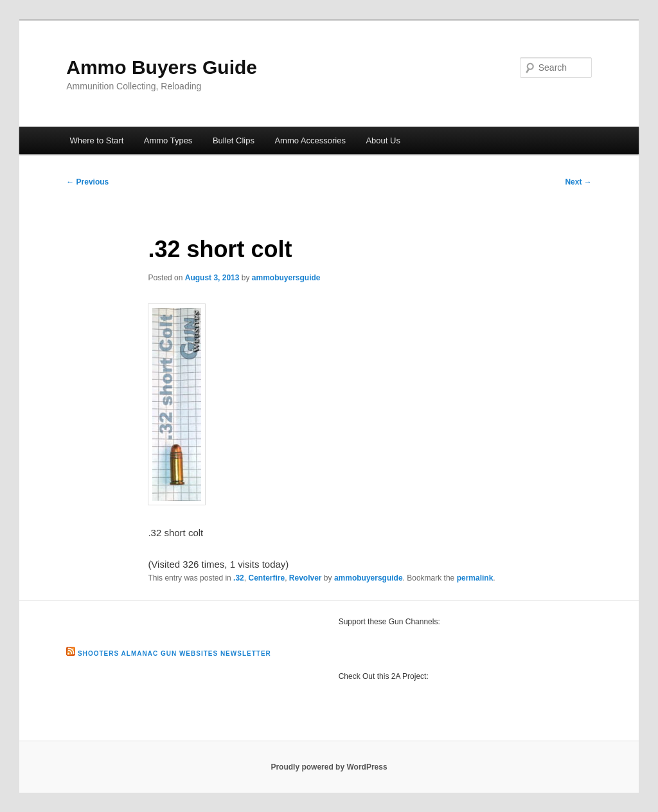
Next (578, 182)
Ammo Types (168, 140)
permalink (475, 578)
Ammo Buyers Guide (162, 67)
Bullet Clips (234, 140)
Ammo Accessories (310, 140)
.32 (239, 578)
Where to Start (96, 140)
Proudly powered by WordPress (329, 767)
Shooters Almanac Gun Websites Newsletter (174, 654)
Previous (87, 182)
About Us (383, 140)
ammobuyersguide (286, 278)
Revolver (306, 578)
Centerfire (266, 578)
